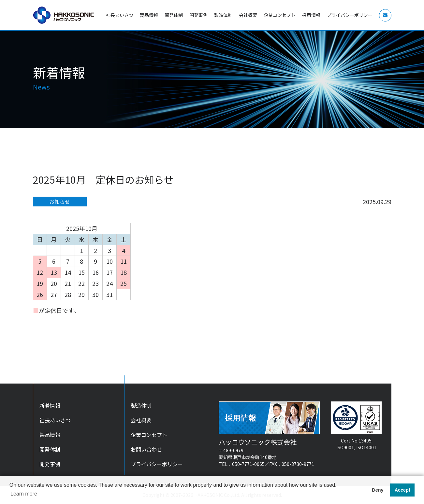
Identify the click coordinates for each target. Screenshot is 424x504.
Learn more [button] (24, 494)
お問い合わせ (146, 449)
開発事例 (50, 464)
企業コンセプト (149, 435)
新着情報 (50, 405)
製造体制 (141, 405)
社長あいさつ (55, 420)
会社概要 (141, 420)
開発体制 (50, 449)
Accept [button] (402, 490)
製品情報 (50, 435)
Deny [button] (378, 490)
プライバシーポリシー (157, 464)
